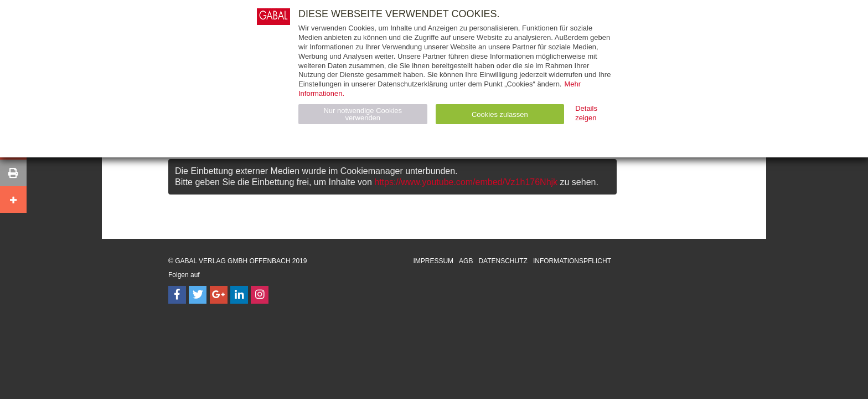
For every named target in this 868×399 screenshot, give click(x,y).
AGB (466, 261)
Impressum (433, 261)
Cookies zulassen (500, 114)
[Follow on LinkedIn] (239, 295)
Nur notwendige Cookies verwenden (363, 114)
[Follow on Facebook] (177, 295)
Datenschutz (503, 261)
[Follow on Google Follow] (219, 295)
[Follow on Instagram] (260, 295)
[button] (13, 173)
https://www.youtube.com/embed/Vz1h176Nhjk (466, 182)
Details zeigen (586, 113)
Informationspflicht (572, 261)
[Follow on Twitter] (198, 295)
